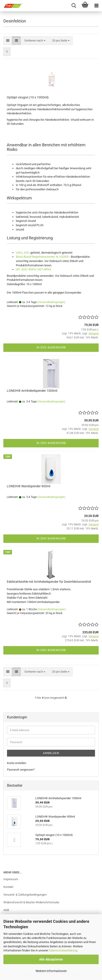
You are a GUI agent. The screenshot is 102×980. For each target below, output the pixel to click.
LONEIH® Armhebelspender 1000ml (32, 391)
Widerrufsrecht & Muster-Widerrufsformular (31, 902)
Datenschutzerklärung (63, 950)
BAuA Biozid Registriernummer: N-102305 (42, 257)
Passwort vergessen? (21, 770)
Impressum (11, 879)
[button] (8, 41)
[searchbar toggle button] (74, 6)
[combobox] (35, 41)
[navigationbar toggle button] (96, 6)
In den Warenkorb (51, 348)
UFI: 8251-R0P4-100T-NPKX (33, 269)
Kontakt (8, 887)
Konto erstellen (17, 763)
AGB (6, 910)
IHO (26, 253)
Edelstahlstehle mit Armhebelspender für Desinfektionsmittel (49, 582)
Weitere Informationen (51, 971)
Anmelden (51, 753)
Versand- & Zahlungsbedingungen (25, 895)
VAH (19, 253)
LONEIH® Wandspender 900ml (28, 486)
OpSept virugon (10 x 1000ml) (28, 97)
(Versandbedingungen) (51, 302)
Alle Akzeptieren (51, 959)
